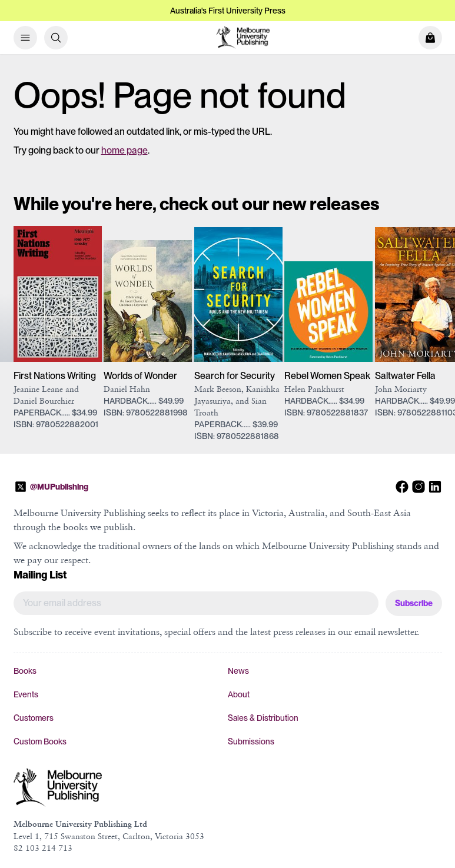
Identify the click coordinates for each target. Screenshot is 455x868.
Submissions (251, 741)
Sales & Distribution (263, 718)
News (238, 671)
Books (25, 671)
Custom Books (40, 741)
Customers (34, 718)
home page (124, 150)
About (239, 694)
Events (26, 694)
